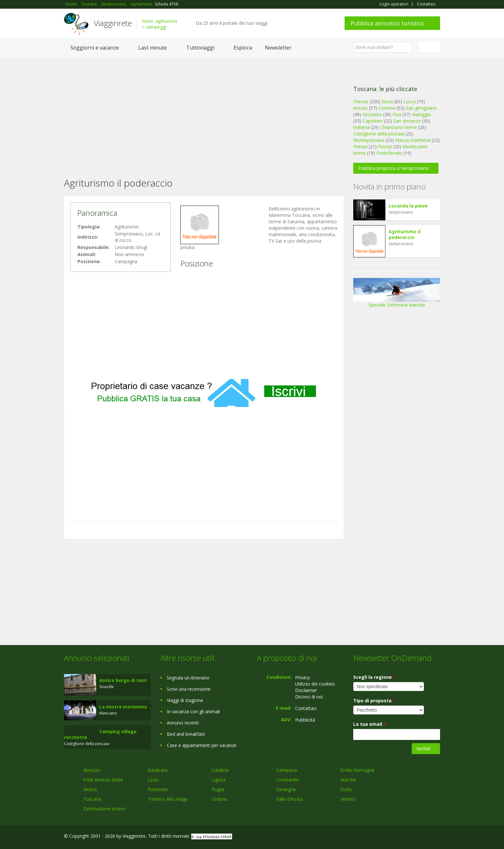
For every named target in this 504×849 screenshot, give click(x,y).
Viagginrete (113, 23)
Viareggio (421, 114)
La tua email (370, 724)
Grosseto (372, 114)
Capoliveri (373, 121)
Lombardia (287, 780)
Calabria (220, 770)
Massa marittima (413, 140)
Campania (287, 770)
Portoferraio (389, 153)
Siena (387, 102)
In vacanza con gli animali (193, 711)
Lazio (153, 780)
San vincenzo (407, 121)
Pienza (385, 147)
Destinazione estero (104, 809)
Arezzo (360, 108)
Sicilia (346, 789)
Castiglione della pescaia (379, 134)
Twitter (421, 837)
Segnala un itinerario (188, 678)
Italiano (430, 47)
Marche (348, 780)
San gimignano (421, 108)
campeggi (156, 27)
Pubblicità (305, 720)
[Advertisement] (204, 109)
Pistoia (360, 147)
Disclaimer (306, 690)
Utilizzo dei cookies (315, 684)
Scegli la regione (374, 677)
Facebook (392, 837)
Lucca (410, 102)
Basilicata (157, 770)
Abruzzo (92, 770)
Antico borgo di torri (123, 680)
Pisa (397, 114)
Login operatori (394, 4)
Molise (90, 789)
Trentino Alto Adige (168, 799)
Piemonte (158, 789)
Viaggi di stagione (185, 700)
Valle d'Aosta (289, 799)
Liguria (219, 780)
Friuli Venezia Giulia (103, 780)
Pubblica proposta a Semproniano (393, 168)
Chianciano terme (399, 127)
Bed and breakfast (186, 734)
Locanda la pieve (408, 206)
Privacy (302, 677)
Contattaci (426, 4)
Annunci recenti (183, 723)
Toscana (92, 799)
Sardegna (286, 789)
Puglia (218, 789)
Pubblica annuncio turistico (387, 23)
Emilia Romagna (357, 770)
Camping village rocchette (100, 734)
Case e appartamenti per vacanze (202, 745)
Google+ (405, 837)
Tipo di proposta (374, 701)
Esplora (243, 48)
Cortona (387, 108)
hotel (147, 21)
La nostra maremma (123, 707)
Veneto (348, 799)
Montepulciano (369, 140)
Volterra (361, 127)
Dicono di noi (309, 697)
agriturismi (166, 21)
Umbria (219, 799)
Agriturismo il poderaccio (405, 234)
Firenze (361, 102)
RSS (437, 837)
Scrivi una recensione (189, 689)
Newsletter (278, 48)
